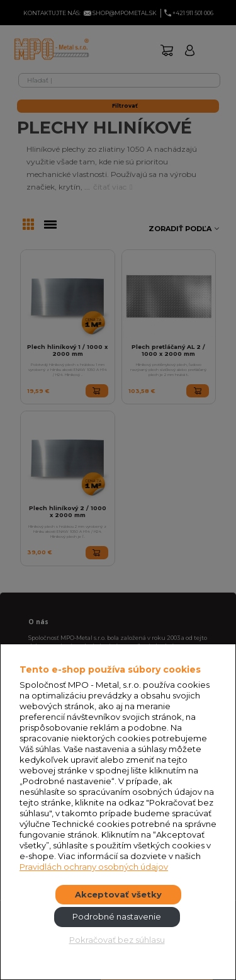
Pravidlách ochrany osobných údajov (94, 867)
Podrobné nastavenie (117, 916)
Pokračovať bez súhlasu (117, 940)
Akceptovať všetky (118, 894)
